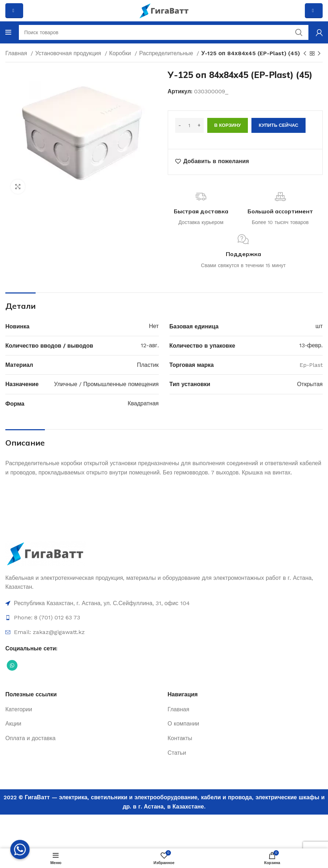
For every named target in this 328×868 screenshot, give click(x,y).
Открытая (310, 384)
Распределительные (167, 53)
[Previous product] (305, 54)
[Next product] (319, 54)
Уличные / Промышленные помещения (106, 384)
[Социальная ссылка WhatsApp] (12, 665)
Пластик (148, 365)
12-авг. (150, 345)
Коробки (121, 53)
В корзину (228, 125)
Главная (17, 53)
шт (319, 326)
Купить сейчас (278, 125)
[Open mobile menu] (8, 32)
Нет (154, 326)
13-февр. (311, 345)
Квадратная (143, 403)
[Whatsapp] (20, 849)
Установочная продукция (69, 53)
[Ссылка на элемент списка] (164, 603)
